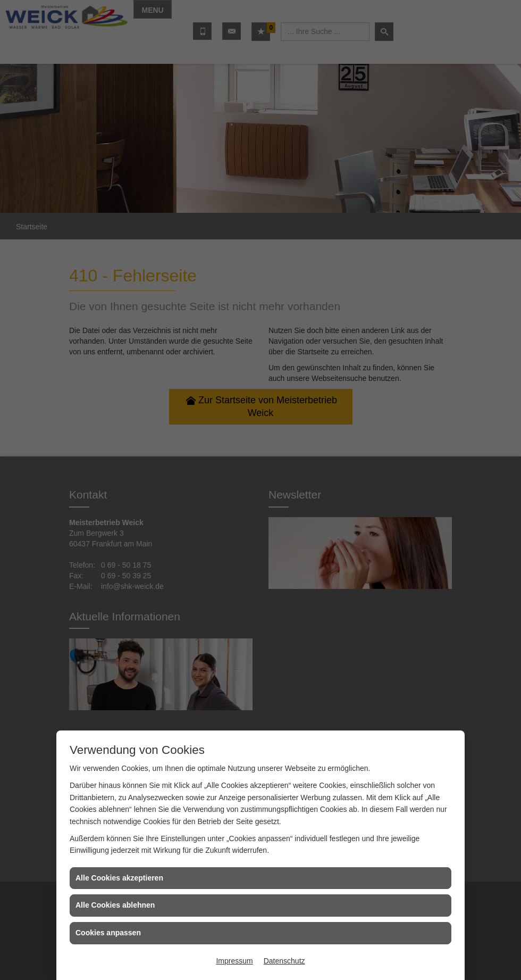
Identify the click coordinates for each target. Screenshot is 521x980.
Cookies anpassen (108, 933)
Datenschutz (284, 961)
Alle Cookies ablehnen (115, 905)
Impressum (234, 961)
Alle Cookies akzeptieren (119, 878)
